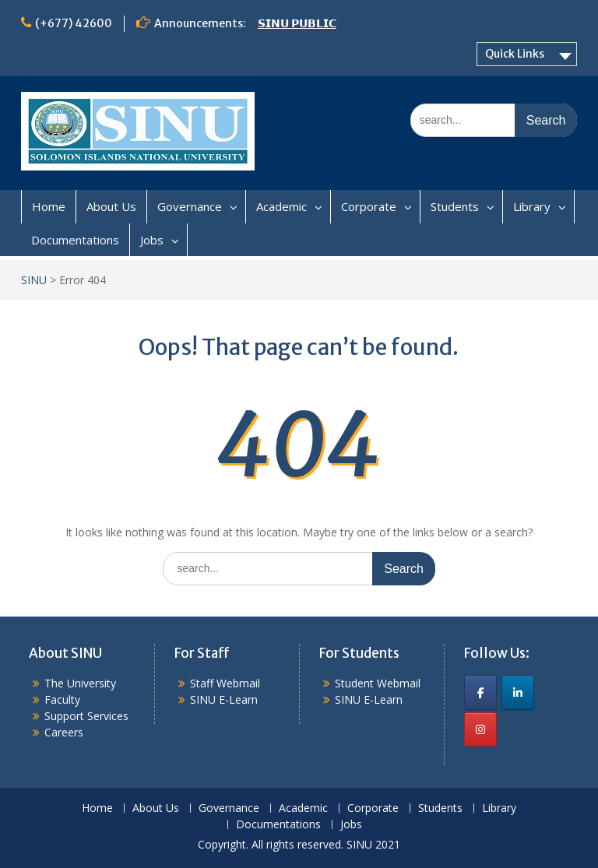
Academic (281, 206)
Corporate (369, 206)
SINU (34, 280)
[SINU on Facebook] (480, 693)
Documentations (75, 240)
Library (532, 206)
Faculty (62, 699)
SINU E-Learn (224, 699)
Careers (64, 732)
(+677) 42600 (74, 23)
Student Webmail (378, 683)
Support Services (86, 716)
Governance (190, 206)
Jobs (152, 240)
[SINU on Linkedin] (518, 693)
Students (455, 206)
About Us (111, 206)
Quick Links (515, 54)
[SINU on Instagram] (480, 729)
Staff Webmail (225, 683)
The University (80, 683)
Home (49, 206)
